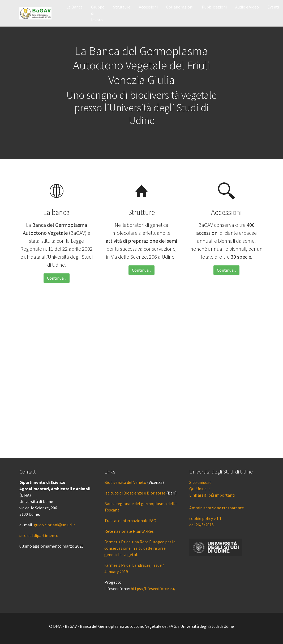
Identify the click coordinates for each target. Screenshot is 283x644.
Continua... (57, 278)
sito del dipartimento (39, 535)
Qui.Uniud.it (200, 489)
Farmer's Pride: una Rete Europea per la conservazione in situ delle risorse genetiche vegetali (140, 548)
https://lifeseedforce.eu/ (153, 588)
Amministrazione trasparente (217, 508)
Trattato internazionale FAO (130, 521)
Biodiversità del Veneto (125, 482)
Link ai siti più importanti (212, 495)
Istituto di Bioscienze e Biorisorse (135, 493)
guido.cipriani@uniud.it (55, 525)
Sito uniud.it (200, 482)
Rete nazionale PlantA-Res (129, 531)
